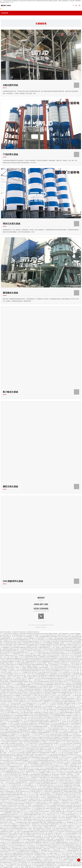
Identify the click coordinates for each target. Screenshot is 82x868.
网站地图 (16, 635)
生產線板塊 (5, 13)
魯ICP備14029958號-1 (41, 627)
